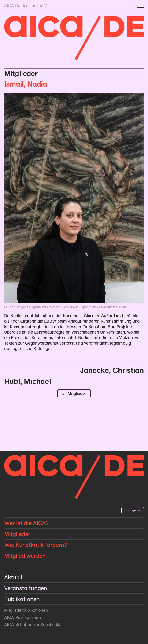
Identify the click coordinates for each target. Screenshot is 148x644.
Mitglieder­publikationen (26, 610)
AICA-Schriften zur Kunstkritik (32, 624)
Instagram (133, 510)
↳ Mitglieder (74, 393)
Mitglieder (21, 74)
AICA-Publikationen (22, 617)
